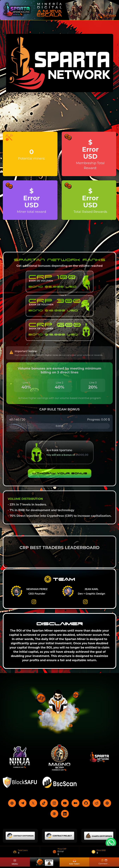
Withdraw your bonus (60, 476)
